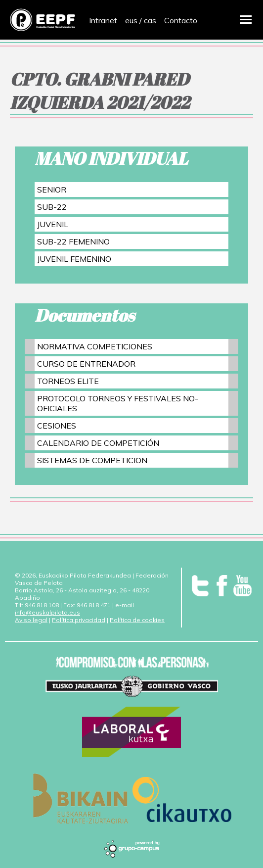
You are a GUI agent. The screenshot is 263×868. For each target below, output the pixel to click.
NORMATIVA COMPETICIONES (95, 346)
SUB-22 (52, 207)
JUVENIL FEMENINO (74, 259)
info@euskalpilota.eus (47, 612)
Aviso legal (31, 620)
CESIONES (57, 426)
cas (150, 20)
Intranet (103, 20)
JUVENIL (53, 224)
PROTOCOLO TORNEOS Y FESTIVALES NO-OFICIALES (118, 403)
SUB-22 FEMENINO (73, 241)
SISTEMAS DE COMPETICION (92, 460)
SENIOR (52, 190)
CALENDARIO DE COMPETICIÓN (98, 443)
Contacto (181, 20)
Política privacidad (79, 620)
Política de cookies (137, 620)
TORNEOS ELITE (68, 381)
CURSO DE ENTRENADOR (86, 364)
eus (131, 20)
